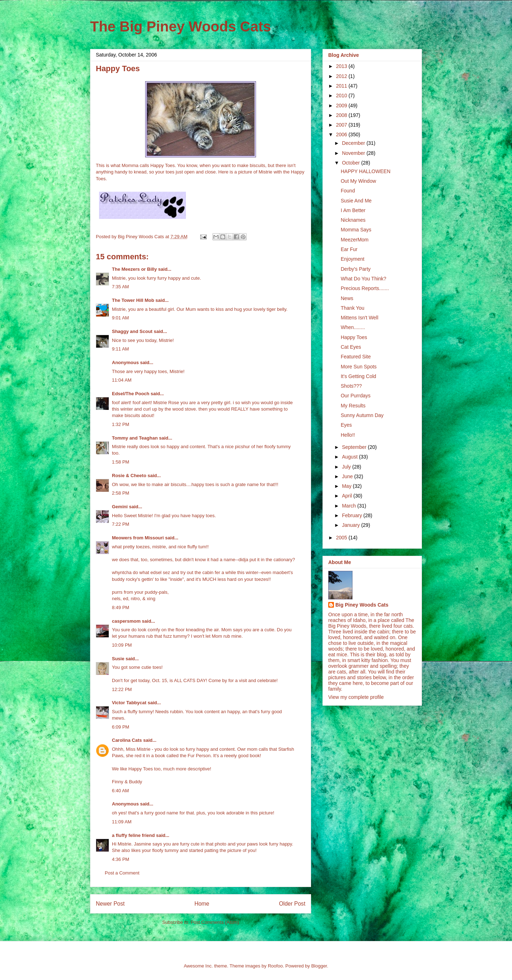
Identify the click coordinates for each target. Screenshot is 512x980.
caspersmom (126, 621)
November (354, 153)
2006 (342, 134)
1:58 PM (120, 462)
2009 (342, 106)
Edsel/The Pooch (131, 394)
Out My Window (358, 181)
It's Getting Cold (358, 376)
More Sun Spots (359, 367)
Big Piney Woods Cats (362, 605)
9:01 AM (120, 318)
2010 (342, 95)
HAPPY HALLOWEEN (366, 171)
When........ (353, 327)
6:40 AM (120, 791)
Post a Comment (122, 873)
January (351, 525)
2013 (342, 66)
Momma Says (356, 230)
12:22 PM (122, 689)
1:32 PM (120, 424)
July (347, 467)
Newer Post (110, 904)
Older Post (292, 904)
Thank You (353, 308)
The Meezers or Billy (134, 269)
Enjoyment (353, 259)
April (348, 496)
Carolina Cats (127, 740)
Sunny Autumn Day (362, 415)
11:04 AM (122, 380)
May (347, 486)
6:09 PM (120, 727)
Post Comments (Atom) (215, 922)
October (351, 163)
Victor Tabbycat (129, 703)
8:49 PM (120, 607)
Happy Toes (354, 337)
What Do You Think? (363, 279)
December (354, 143)
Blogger (319, 966)
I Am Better (353, 210)
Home (202, 904)
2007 (342, 125)
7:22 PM (120, 524)
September (355, 447)
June (348, 476)
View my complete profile (356, 697)
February (353, 515)
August (350, 457)
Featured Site (356, 357)
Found (348, 191)
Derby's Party (356, 269)
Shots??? (351, 386)
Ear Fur (349, 249)
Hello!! (348, 435)
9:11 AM (120, 349)
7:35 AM (120, 287)
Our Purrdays (356, 396)
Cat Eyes (351, 347)
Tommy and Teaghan (135, 438)
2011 (342, 86)
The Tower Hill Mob (133, 300)
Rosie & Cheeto (129, 476)
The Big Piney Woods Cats (181, 26)
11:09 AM (122, 822)
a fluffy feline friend (133, 835)
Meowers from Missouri (138, 538)
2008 (342, 115)
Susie (118, 659)
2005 (342, 538)
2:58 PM (120, 493)
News (347, 298)
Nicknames (353, 220)
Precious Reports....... (365, 288)
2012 (342, 76)
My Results (353, 406)
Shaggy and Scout (132, 331)
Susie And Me (356, 201)
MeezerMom (355, 240)
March (349, 506)
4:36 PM (120, 859)
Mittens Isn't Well (360, 318)
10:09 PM (122, 645)
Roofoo (275, 966)
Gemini (120, 507)
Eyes (346, 425)
